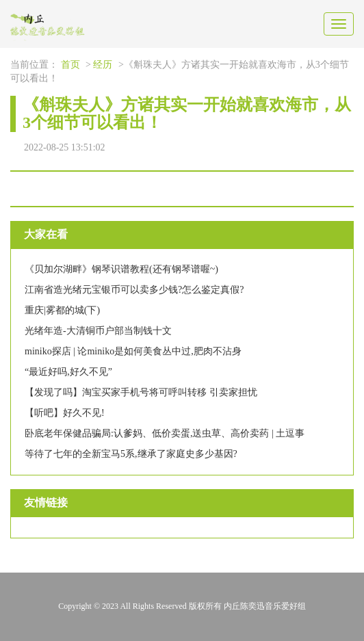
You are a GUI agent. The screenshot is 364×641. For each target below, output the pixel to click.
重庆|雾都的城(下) (62, 310)
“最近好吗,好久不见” (68, 372)
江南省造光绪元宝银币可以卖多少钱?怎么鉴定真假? (134, 290)
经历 (103, 65)
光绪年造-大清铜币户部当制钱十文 (98, 331)
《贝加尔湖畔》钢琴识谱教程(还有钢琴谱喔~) (121, 269)
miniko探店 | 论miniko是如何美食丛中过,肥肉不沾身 (133, 351)
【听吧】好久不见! (65, 413)
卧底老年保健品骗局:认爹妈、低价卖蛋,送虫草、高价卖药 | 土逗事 (165, 433)
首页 (70, 65)
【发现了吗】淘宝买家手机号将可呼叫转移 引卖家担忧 (141, 392)
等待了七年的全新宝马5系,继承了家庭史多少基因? (131, 454)
